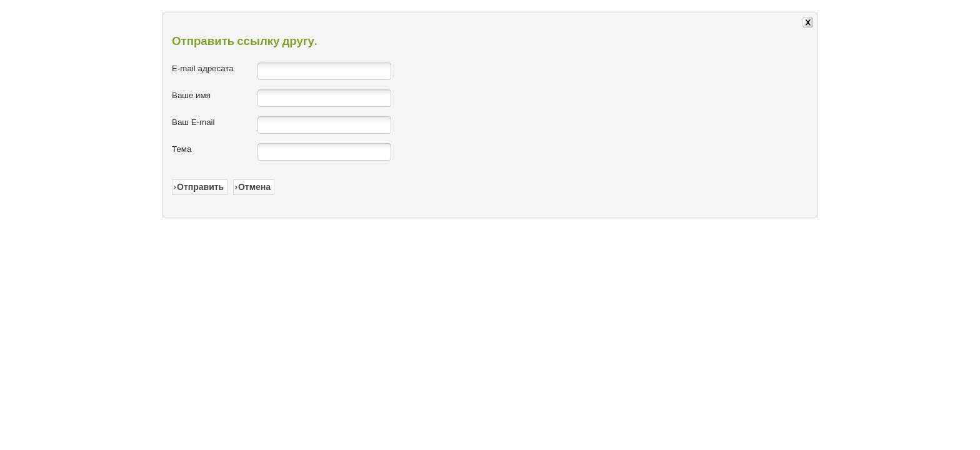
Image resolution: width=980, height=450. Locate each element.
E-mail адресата (203, 68)
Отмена (254, 187)
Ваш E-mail (193, 122)
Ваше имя (191, 95)
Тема (182, 149)
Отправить (200, 187)
